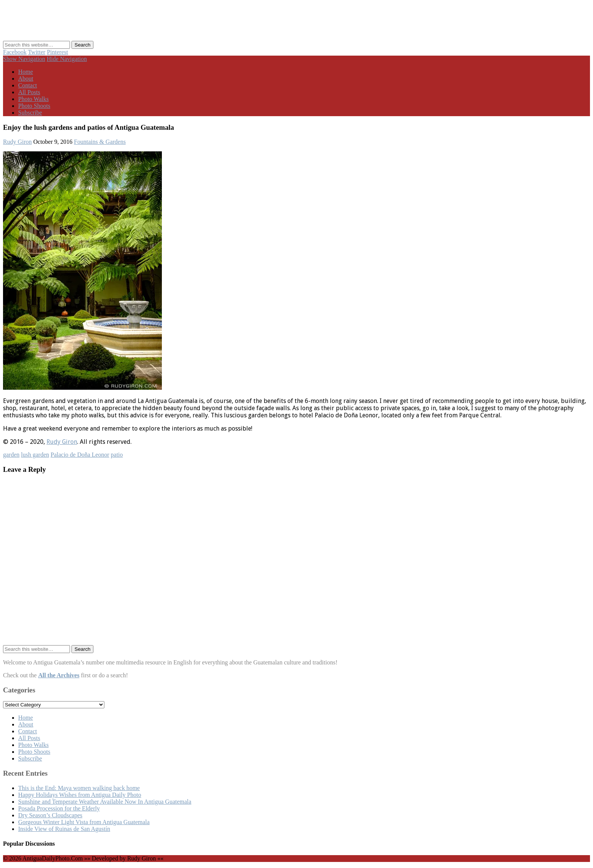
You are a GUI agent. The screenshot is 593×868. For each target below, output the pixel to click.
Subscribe (30, 113)
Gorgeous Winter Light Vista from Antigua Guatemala (84, 822)
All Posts (29, 92)
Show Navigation (24, 59)
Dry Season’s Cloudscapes (50, 815)
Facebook (15, 52)
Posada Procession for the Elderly (59, 808)
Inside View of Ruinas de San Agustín (64, 829)
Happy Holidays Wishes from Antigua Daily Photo (80, 795)
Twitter (37, 52)
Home (26, 72)
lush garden (35, 455)
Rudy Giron (17, 142)
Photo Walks (33, 99)
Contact (28, 85)
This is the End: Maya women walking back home (79, 788)
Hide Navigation (67, 59)
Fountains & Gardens (100, 142)
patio (117, 455)
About (26, 79)
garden (11, 455)
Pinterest (57, 52)
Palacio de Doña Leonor (80, 455)
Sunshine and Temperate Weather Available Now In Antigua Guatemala (105, 802)
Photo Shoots (34, 106)
